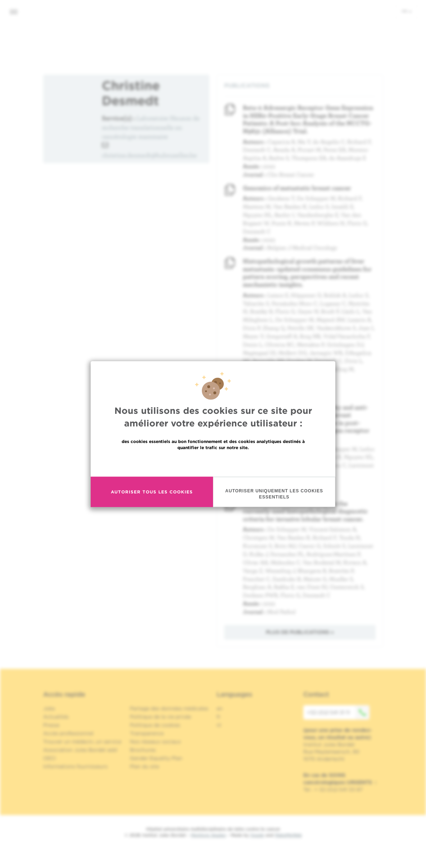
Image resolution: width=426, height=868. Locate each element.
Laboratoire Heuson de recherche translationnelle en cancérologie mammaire (151, 127)
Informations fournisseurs (75, 766)
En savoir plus (213, 463)
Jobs (49, 708)
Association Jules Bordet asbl (80, 750)
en (220, 708)
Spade (257, 835)
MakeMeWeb (288, 835)
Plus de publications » (300, 632)
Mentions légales (208, 835)
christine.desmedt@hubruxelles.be (149, 155)
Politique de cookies (155, 725)
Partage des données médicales (169, 708)
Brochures (143, 750)
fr (407, 11)
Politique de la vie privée (160, 717)
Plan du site (144, 766)
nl (219, 725)
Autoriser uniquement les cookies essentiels (274, 494)
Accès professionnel (68, 733)
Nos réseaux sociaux (155, 742)
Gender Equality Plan (156, 758)
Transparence (147, 733)
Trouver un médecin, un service (82, 742)
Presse (51, 725)
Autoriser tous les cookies (152, 492)
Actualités (56, 717)
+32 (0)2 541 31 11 (338, 712)
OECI (49, 758)
